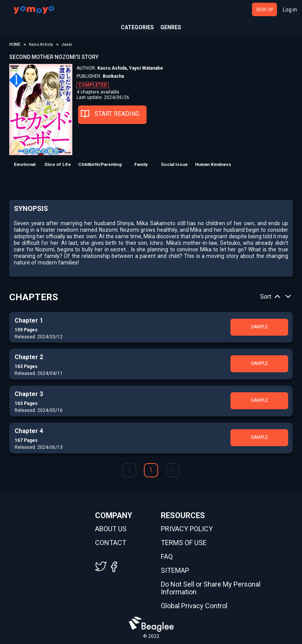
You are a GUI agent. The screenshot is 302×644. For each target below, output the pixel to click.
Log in (290, 10)
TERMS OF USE (184, 543)
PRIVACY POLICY (187, 529)
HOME (15, 44)
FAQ (167, 557)
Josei (67, 44)
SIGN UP (265, 10)
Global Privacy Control (194, 606)
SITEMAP (175, 570)
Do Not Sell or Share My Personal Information (211, 588)
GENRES (171, 27)
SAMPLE (259, 327)
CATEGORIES (137, 27)
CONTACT (111, 543)
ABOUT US (111, 529)
